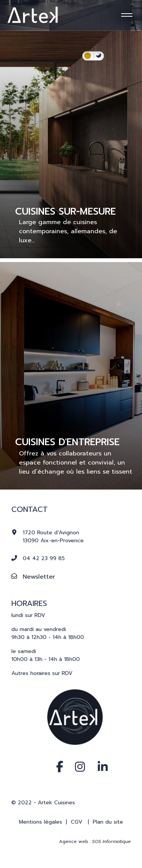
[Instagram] (77, 759)
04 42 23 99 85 (44, 558)
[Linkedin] (98, 759)
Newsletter (39, 577)
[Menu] (126, 15)
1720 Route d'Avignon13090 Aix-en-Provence (53, 537)
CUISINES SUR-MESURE (66, 212)
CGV (76, 822)
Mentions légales (41, 822)
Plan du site (108, 822)
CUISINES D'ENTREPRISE (67, 442)
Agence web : (95, 841)
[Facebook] (56, 759)
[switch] (93, 56)
